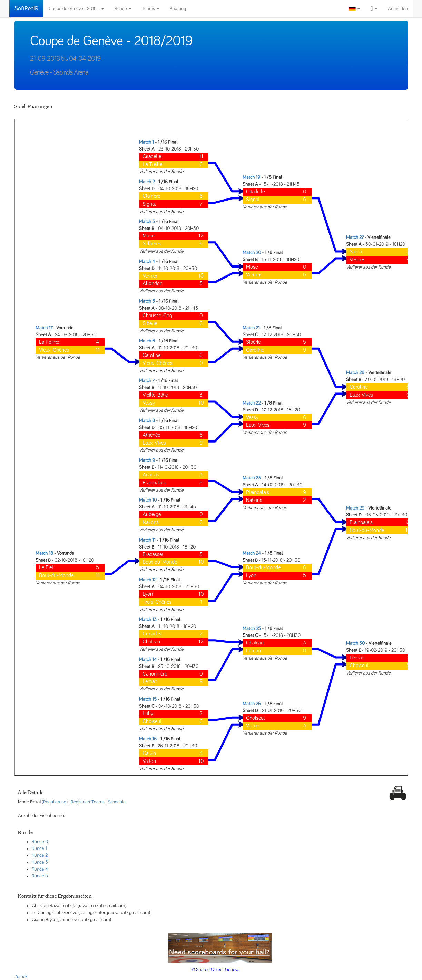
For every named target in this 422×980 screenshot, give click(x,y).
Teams (151, 9)
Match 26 (252, 704)
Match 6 (147, 341)
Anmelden (398, 9)
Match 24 (252, 553)
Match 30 (355, 643)
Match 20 (252, 253)
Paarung (178, 9)
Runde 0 (40, 842)
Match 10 (148, 500)
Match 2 (147, 182)
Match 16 (148, 739)
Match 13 (148, 620)
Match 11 (147, 540)
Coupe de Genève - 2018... (76, 9)
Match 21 (251, 328)
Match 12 (148, 580)
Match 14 (148, 660)
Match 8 (147, 421)
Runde (123, 9)
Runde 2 (40, 855)
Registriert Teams (88, 802)
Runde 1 (39, 848)
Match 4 (147, 262)
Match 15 (148, 699)
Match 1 (146, 142)
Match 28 (355, 373)
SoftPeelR (26, 9)
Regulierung (55, 802)
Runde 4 (40, 869)
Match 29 (355, 508)
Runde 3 (40, 862)
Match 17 (44, 328)
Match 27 (355, 237)
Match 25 (252, 629)
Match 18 (44, 553)
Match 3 (147, 222)
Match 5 (147, 301)
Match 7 (147, 381)
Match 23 (252, 478)
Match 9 (147, 460)
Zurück (21, 977)
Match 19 (251, 177)
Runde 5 (40, 876)
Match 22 (252, 403)
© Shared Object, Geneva (215, 970)
